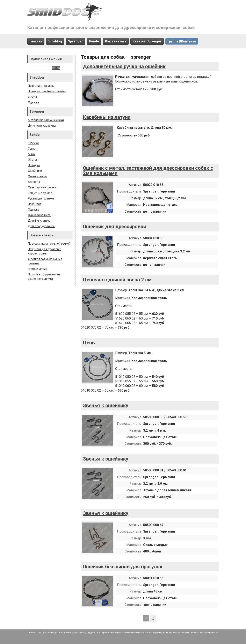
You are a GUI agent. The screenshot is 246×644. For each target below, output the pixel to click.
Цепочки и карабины (42, 126)
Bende (94, 41)
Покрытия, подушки (41, 86)
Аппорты (34, 182)
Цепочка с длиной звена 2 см (117, 280)
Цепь (89, 343)
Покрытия (35, 204)
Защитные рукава (40, 193)
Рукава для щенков (41, 198)
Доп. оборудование (41, 226)
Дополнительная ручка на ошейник (124, 66)
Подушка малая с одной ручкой (49, 244)
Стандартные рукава (42, 187)
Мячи (32, 154)
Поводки (34, 165)
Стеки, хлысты (38, 176)
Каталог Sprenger (147, 41)
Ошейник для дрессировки (114, 227)
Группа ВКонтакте (182, 41)
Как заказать (116, 41)
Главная (36, 41)
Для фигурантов (39, 221)
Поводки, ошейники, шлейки (47, 91)
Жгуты (32, 97)
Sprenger (75, 41)
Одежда (34, 102)
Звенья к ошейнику (106, 406)
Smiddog (55, 41)
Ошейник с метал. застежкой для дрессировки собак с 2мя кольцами (148, 171)
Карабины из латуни (107, 117)
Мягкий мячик (38, 269)
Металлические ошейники (46, 120)
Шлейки (33, 143)
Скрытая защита (39, 215)
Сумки (32, 149)
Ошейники (35, 171)
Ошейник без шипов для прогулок (123, 567)
